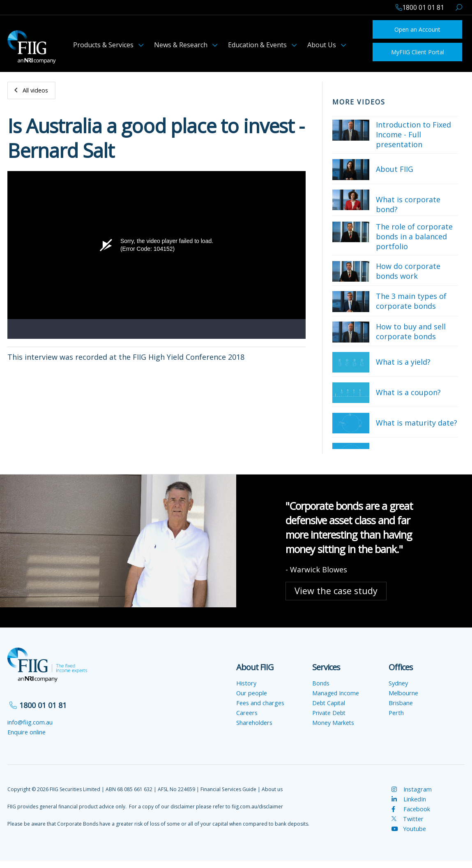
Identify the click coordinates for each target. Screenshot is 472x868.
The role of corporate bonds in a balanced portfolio (414, 235)
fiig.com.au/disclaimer (257, 806)
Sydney (398, 682)
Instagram (411, 788)
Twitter (407, 818)
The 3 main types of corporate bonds (411, 299)
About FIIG (395, 169)
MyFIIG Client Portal (418, 52)
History (246, 682)
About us (272, 788)
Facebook (411, 808)
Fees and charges (260, 702)
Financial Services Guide (228, 788)
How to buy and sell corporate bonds (411, 329)
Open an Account (417, 29)
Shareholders (254, 721)
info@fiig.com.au (30, 721)
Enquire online (26, 731)
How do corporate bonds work (408, 269)
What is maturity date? (417, 419)
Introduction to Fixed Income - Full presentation (413, 134)
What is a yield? (403, 359)
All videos (35, 91)
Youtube (408, 828)
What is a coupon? (408, 389)
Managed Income (336, 692)
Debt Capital (329, 702)
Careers (246, 712)
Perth (396, 712)
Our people (251, 692)
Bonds (321, 682)
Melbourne (403, 692)
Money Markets (333, 721)
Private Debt (329, 712)
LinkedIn (409, 798)
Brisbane (400, 702)
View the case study (336, 590)
